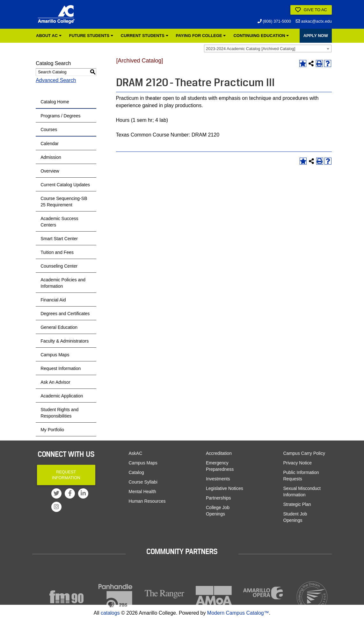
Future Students (91, 36)
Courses (49, 130)
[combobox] (268, 48)
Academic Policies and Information (63, 283)
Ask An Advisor (55, 382)
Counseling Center (59, 266)
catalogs (110, 613)
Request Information (61, 368)
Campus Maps (55, 355)
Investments (218, 479)
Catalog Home (55, 102)
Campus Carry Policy (304, 453)
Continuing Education (261, 36)
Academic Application (62, 396)
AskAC (136, 453)
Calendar (50, 144)
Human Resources (147, 501)
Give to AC (311, 10)
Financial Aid (53, 300)
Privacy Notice (298, 463)
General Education (59, 327)
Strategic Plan (297, 504)
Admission (51, 157)
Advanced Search (56, 80)
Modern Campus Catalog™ (238, 613)
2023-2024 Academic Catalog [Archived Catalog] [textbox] (251, 49)
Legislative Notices (225, 488)
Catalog (136, 472)
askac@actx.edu (314, 21)
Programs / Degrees (60, 116)
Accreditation (219, 453)
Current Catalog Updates (65, 185)
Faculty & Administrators (65, 341)
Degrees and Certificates (65, 314)
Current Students (145, 36)
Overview (50, 171)
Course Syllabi (143, 482)
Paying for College (201, 36)
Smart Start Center (59, 239)
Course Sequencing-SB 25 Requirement (64, 202)
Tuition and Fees (57, 252)
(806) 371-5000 (274, 21)
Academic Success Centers (59, 222)
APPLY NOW (316, 36)
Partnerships (218, 498)
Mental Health (142, 492)
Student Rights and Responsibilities (59, 413)
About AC (49, 36)
